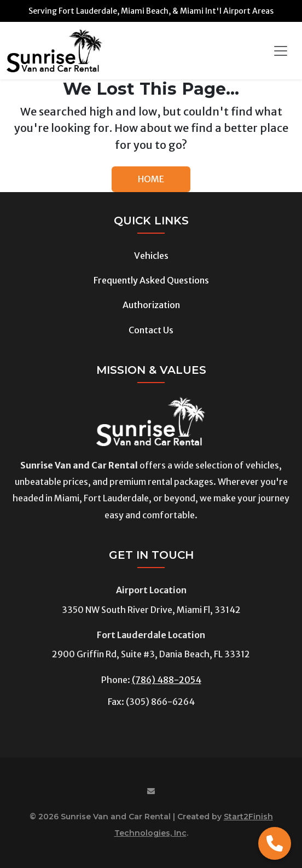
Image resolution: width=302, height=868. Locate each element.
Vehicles (151, 256)
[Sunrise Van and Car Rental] (54, 50)
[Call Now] (275, 843)
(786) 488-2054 (167, 680)
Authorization (151, 305)
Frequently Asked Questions (151, 280)
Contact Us (151, 330)
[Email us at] (151, 792)
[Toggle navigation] (281, 51)
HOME (151, 179)
